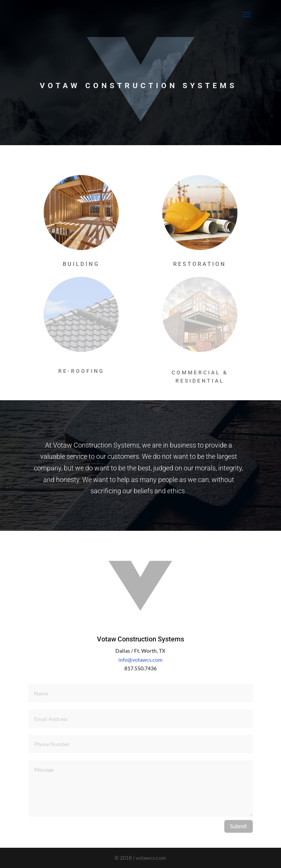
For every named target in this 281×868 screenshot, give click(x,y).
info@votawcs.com (140, 660)
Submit (239, 826)
